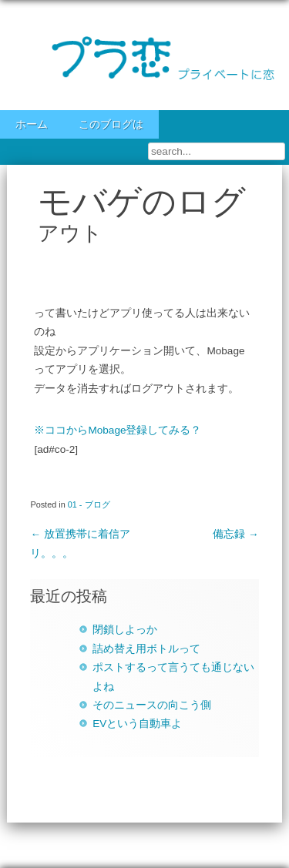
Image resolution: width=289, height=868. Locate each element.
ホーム (32, 124)
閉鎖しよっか (125, 630)
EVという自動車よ (137, 724)
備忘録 (235, 534)
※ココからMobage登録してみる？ (118, 430)
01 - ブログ (89, 504)
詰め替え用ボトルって (146, 649)
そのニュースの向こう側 (152, 705)
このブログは (111, 124)
